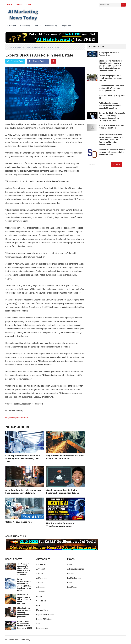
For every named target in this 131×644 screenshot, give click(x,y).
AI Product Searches (76, 569)
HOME (10, 5)
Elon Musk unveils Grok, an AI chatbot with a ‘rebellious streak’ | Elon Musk (111, 88)
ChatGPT (38, 26)
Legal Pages (72, 587)
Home (10, 47)
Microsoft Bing (51, 26)
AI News (40, 583)
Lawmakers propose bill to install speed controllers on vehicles (111, 78)
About (29, 5)
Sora (38, 624)
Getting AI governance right (19, 522)
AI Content (12, 26)
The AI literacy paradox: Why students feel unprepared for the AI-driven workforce (24, 569)
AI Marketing (25, 26)
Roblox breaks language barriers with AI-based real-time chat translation (111, 106)
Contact (19, 5)
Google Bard (66, 26)
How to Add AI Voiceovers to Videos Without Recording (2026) (24, 625)
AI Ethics (40, 574)
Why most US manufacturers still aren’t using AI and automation (24, 599)
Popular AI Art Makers (45, 615)
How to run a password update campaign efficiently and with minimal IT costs (112, 152)
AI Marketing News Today (21, 640)
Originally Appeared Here (17, 418)
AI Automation (42, 564)
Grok (38, 605)
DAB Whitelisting (74, 578)
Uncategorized (42, 628)
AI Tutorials (41, 592)
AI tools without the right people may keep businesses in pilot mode (24, 612)
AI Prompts (41, 587)
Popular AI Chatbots (44, 619)
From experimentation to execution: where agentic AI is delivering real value (23, 458)
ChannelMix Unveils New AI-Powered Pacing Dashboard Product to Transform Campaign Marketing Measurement (111, 140)
